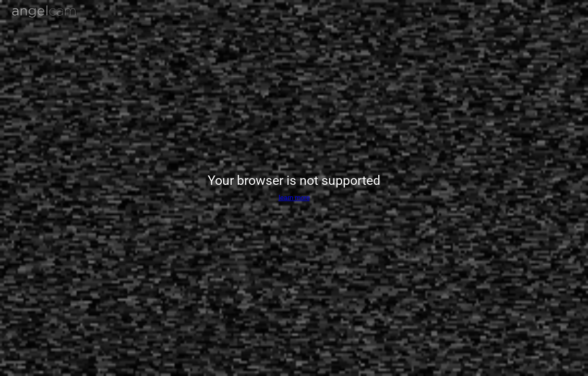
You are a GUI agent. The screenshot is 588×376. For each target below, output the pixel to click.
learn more (294, 198)
